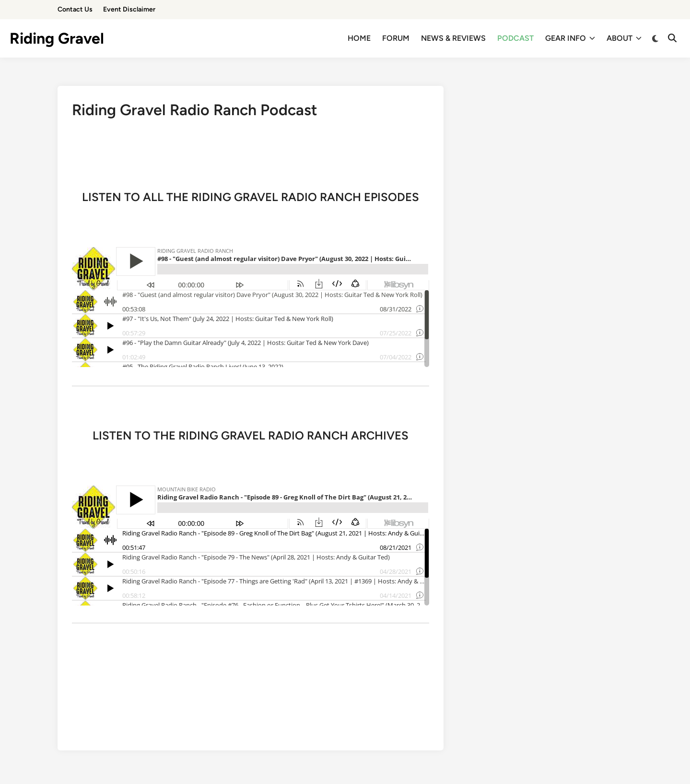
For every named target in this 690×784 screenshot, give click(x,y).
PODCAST (515, 38)
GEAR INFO (570, 38)
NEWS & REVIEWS (453, 38)
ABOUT (624, 38)
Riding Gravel (57, 38)
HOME (359, 38)
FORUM (396, 38)
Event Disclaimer (129, 9)
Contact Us (75, 9)
